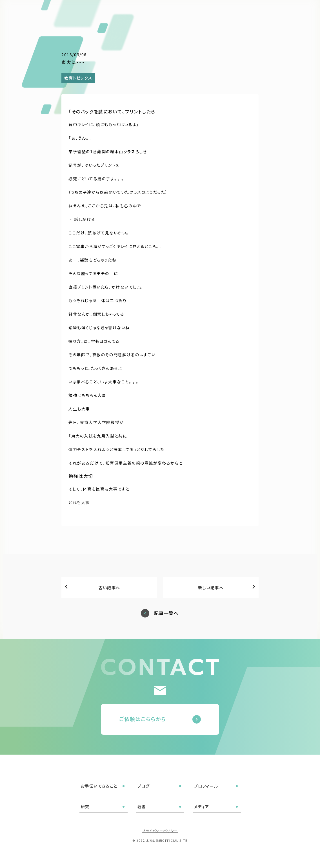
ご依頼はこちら (290, 11)
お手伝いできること (120, 12)
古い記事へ (109, 588)
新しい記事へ (211, 588)
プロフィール (179, 12)
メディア (240, 12)
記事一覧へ (166, 613)
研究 (203, 12)
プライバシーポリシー (160, 831)
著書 (220, 12)
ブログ (153, 12)
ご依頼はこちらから (143, 719)
